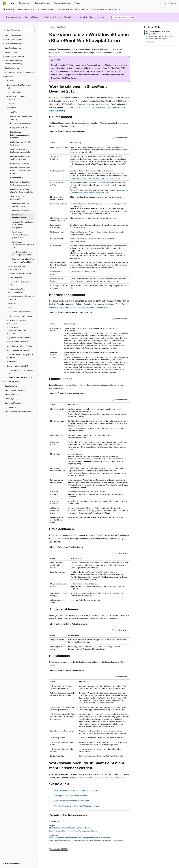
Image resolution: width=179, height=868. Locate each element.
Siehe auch (150, 42)
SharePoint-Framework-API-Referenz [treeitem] (18, 412)
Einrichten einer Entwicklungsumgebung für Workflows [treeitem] (20, 135)
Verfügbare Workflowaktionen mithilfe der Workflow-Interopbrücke (97, 778)
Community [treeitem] (9, 399)
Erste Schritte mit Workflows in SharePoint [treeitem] (21, 118)
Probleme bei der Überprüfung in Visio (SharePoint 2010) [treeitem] (23, 261)
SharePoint (61, 27)
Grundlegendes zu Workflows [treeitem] (21, 124)
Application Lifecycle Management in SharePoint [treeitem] (20, 356)
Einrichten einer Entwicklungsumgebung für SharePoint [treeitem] (16, 330)
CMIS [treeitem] (10, 308)
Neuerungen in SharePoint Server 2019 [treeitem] (19, 86)
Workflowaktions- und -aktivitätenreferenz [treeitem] (21, 205)
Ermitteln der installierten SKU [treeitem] (18, 366)
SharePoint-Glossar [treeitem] (12, 395)
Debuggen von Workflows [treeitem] (20, 164)
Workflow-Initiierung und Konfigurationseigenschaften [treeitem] (21, 151)
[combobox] (19, 30)
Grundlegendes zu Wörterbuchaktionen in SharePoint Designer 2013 (95, 178)
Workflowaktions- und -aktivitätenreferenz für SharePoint (77, 791)
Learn (52, 27)
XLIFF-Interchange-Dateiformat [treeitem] (20, 312)
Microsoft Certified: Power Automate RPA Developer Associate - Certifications (79, 838)
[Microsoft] (4, 3)
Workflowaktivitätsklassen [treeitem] (21, 211)
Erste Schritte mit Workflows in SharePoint (71, 801)
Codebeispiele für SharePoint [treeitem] (17, 342)
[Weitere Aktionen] (128, 27)
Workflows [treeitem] (14, 112)
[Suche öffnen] (166, 3)
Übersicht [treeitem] (10, 81)
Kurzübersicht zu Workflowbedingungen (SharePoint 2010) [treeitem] (20, 235)
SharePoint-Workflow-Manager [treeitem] (18, 350)
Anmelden (172, 3)
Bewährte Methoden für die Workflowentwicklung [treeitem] (20, 158)
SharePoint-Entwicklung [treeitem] (13, 35)
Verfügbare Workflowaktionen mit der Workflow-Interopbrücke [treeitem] (23, 225)
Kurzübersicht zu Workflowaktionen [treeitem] (19, 216)
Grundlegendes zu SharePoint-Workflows (71, 796)
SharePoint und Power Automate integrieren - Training (70, 828)
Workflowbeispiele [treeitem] (17, 178)
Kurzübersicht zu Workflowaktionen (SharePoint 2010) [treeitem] (23, 245)
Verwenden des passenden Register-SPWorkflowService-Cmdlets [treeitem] (21, 171)
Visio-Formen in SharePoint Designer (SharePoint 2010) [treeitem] (22, 253)
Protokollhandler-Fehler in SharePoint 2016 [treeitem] (20, 372)
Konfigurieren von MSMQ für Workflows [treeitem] (21, 144)
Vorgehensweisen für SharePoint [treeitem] (19, 338)
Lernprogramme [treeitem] (11, 407)
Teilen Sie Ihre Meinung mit (123, 17)
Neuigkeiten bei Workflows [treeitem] (20, 128)
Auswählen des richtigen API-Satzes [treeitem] (20, 346)
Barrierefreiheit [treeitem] (12, 362)
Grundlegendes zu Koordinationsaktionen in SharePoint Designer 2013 (79, 307)
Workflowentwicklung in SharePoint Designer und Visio (76, 806)
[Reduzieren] (34, 25)
